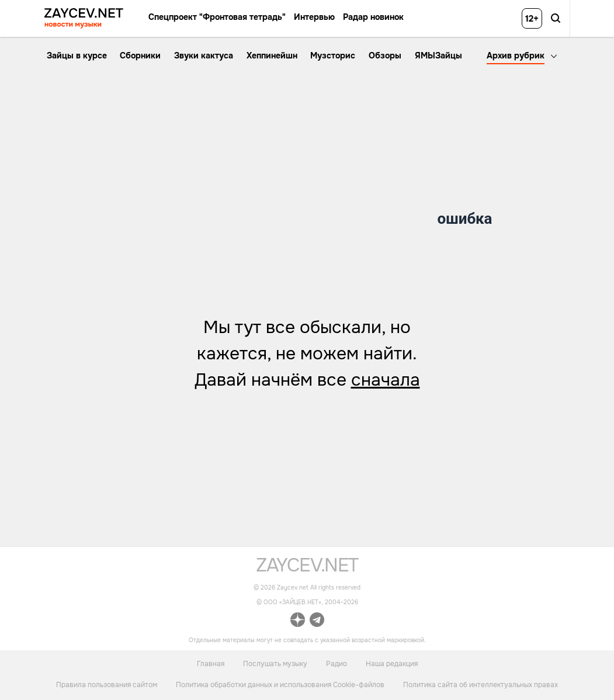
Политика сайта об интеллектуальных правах (481, 685)
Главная (211, 663)
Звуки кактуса (204, 56)
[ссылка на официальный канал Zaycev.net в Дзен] (298, 621)
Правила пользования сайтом (107, 685)
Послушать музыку (275, 663)
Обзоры (385, 56)
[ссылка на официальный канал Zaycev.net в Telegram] (317, 621)
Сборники (140, 56)
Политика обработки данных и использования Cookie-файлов (280, 685)
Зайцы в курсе (77, 56)
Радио (337, 663)
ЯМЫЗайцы (438, 56)
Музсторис (333, 56)
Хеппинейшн (272, 56)
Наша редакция (392, 663)
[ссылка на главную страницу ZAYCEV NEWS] (84, 18)
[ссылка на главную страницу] (307, 569)
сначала (386, 380)
